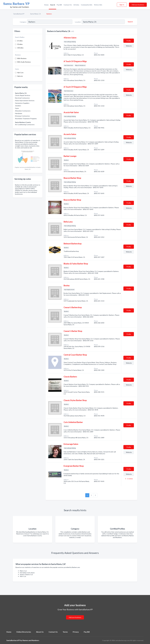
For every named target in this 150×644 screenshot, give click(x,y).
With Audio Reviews (24, 62)
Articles (76, 5)
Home (46, 5)
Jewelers (18, 106)
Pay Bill (59, 5)
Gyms (17, 108)
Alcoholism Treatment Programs (26, 119)
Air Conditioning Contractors (25, 125)
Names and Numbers (31, 640)
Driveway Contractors (22, 116)
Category (23, 22)
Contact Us (68, 5)
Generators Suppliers (22, 103)
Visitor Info (98, 5)
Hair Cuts (20, 73)
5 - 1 (129, 479)
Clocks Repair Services (23, 95)
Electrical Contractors (22, 98)
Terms (65, 632)
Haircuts (20, 76)
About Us (40, 632)
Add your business (138, 5)
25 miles (20, 41)
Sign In (122, 5)
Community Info (87, 5)
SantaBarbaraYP (19, 14)
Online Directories (24, 632)
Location (78, 22)
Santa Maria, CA (35, 14)
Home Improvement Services (25, 101)
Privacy (76, 632)
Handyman (19, 113)
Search (53, 5)
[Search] (130, 22)
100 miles (20, 48)
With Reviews (22, 58)
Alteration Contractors (23, 111)
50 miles (20, 44)
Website (129, 46)
